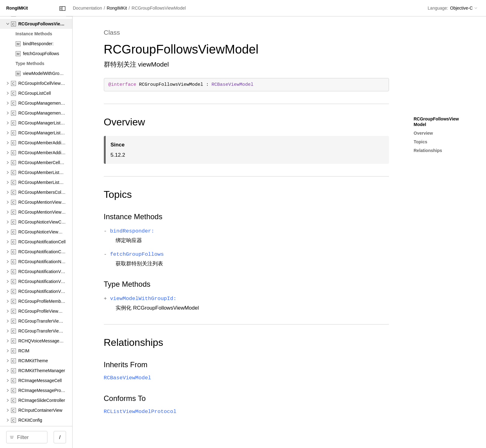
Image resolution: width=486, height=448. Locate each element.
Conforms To (170, 398)
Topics (163, 194)
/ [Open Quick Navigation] (111, 437)
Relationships (179, 342)
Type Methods (172, 284)
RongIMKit (175, 8)
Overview (169, 122)
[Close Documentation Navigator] (114, 9)
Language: (438, 8)
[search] (53, 437)
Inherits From (171, 365)
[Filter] (55, 437)
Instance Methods (178, 217)
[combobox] (55, 437)
